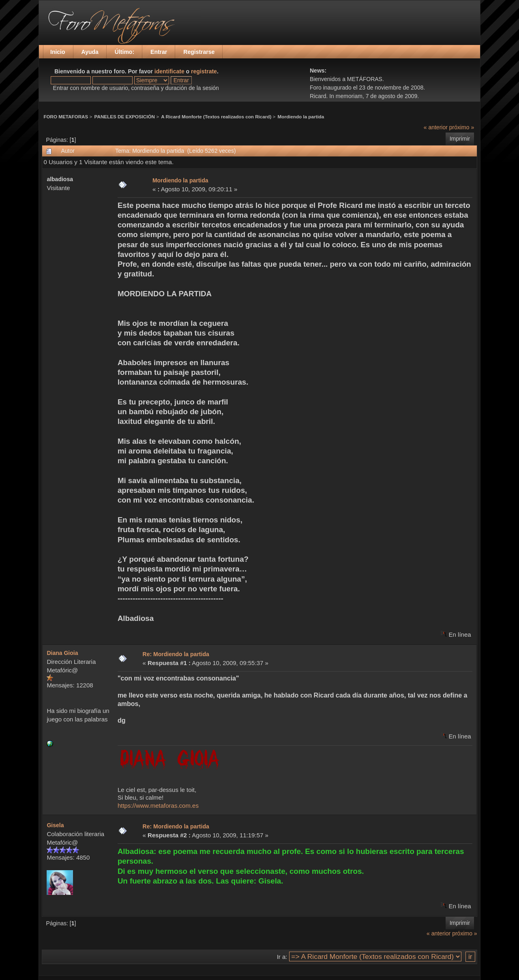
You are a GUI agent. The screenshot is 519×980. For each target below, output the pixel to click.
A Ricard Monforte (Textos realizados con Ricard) (216, 117)
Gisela (55, 825)
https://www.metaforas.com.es (158, 806)
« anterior (436, 127)
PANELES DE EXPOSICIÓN (125, 117)
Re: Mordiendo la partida (176, 654)
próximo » (462, 127)
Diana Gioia (62, 653)
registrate (204, 71)
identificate (169, 71)
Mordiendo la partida (301, 117)
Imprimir (460, 139)
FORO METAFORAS (66, 117)
